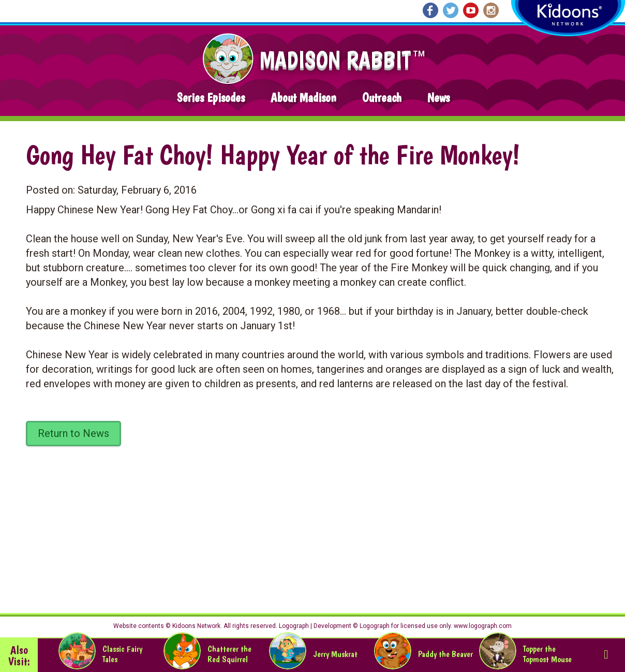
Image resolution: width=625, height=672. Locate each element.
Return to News (73, 433)
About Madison (303, 98)
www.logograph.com (482, 626)
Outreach (382, 98)
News (438, 98)
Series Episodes (211, 98)
